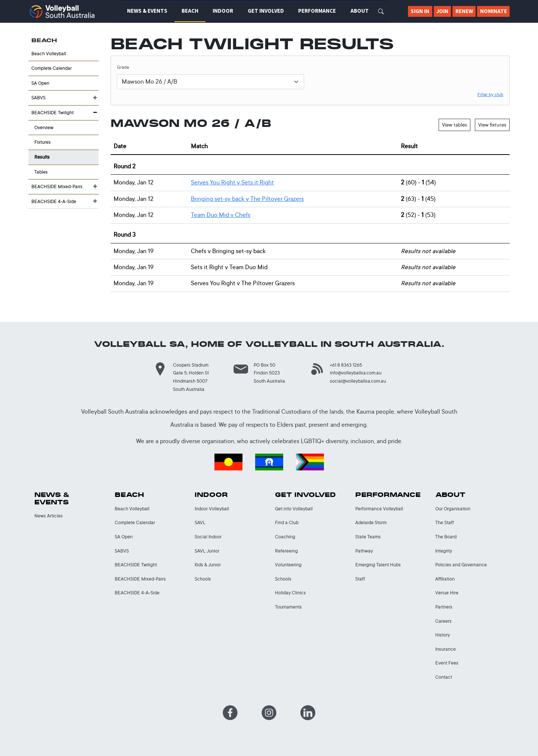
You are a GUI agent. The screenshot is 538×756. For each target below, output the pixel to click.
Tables (41, 172)
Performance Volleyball (379, 509)
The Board (446, 537)
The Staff (445, 522)
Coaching (285, 537)
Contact (444, 677)
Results (42, 157)
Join (442, 11)
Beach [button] (190, 11)
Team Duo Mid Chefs (221, 215)
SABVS (38, 98)
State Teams (368, 537)
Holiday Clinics (290, 593)
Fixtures (43, 142)
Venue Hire (447, 593)
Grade (123, 67)
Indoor (211, 495)
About (450, 495)
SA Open (40, 83)
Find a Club (287, 522)
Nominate (494, 11)
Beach (129, 495)
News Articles (49, 516)
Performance (388, 495)
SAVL (200, 522)
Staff (360, 579)
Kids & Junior (208, 565)
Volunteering (288, 565)
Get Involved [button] (266, 11)
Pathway (364, 551)
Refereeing (286, 551)
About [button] (360, 11)
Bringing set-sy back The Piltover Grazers (247, 199)
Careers (443, 621)
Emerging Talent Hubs (378, 565)
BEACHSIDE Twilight (52, 113)
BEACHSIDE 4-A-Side (54, 201)
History (443, 635)
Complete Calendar (52, 68)
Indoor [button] (223, 11)
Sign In (420, 11)
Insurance (446, 649)
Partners (444, 607)
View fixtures (492, 125)
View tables (454, 125)
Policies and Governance (461, 565)
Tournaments (288, 607)
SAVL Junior (207, 551)
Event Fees (447, 663)
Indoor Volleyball (212, 509)
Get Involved (305, 495)
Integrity (444, 551)
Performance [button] (317, 11)
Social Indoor (208, 537)
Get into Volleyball (294, 509)
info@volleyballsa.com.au (356, 373)
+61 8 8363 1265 (346, 365)
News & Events (52, 498)
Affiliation (445, 579)
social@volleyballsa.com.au (358, 381)
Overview (44, 127)
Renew (464, 11)
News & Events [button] (147, 11)
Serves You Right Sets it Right (232, 182)
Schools (203, 579)
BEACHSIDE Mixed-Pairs (57, 186)
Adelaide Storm (371, 522)
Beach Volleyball (49, 54)
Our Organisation (453, 509)
